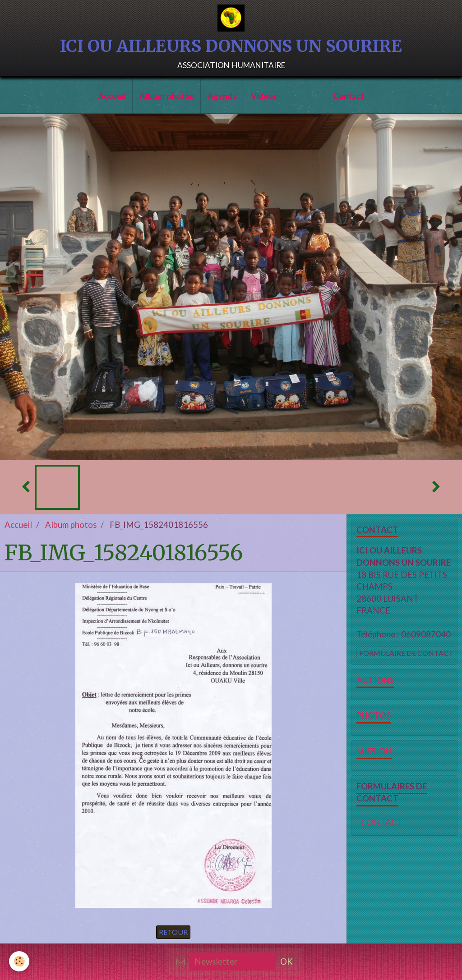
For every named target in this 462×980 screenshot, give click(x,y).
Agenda (222, 96)
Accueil (112, 96)
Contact (349, 96)
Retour (173, 932)
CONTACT (382, 822)
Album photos (166, 96)
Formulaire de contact (406, 653)
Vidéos (264, 96)
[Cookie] (19, 961)
